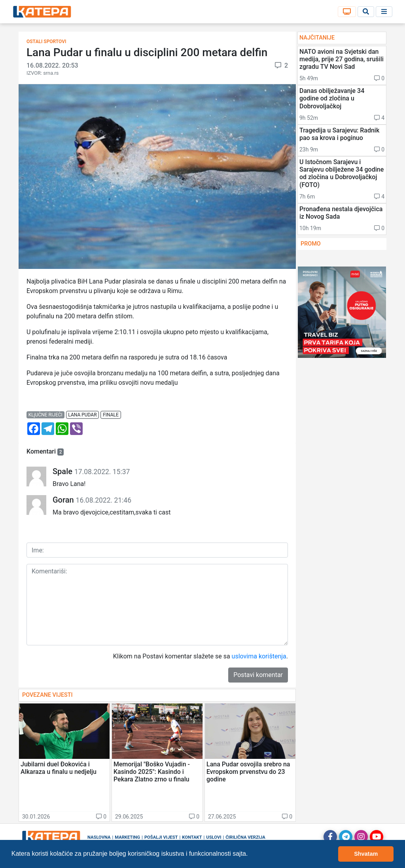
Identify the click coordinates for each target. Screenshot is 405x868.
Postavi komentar (258, 675)
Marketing (127, 837)
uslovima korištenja (259, 656)
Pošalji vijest (161, 837)
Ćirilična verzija (245, 837)
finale (111, 415)
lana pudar (82, 415)
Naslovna (99, 837)
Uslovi (214, 837)
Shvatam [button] (366, 854)
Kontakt (192, 837)
